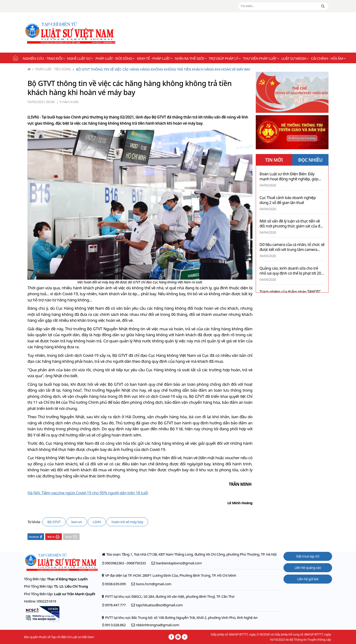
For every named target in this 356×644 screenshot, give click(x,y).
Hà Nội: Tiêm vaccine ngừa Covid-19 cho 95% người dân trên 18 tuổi (88, 493)
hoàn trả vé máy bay (127, 522)
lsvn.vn (77, 522)
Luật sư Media (295, 58)
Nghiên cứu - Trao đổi (44, 58)
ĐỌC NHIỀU (310, 160)
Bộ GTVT (54, 522)
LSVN (97, 522)
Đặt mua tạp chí (308, 556)
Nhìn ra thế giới (191, 58)
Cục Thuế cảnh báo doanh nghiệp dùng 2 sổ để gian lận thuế (288, 200)
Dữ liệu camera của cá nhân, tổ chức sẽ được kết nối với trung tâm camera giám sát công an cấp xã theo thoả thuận (292, 247)
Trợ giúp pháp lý (225, 58)
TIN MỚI (274, 160)
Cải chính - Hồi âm (328, 58)
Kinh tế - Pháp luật (155, 58)
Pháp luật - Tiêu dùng (52, 69)
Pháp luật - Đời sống (115, 58)
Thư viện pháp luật (261, 58)
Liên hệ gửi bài (308, 579)
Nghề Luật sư (80, 58)
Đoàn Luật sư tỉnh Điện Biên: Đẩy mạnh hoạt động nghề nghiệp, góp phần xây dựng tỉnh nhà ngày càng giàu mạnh (289, 177)
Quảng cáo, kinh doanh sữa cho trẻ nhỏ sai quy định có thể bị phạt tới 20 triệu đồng (290, 271)
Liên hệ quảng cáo (308, 568)
